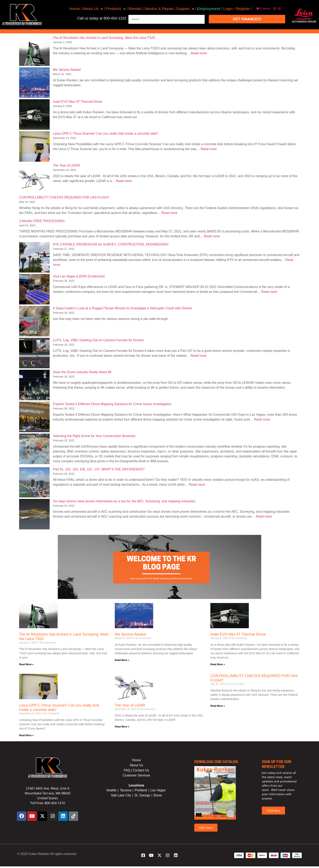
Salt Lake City (121, 795)
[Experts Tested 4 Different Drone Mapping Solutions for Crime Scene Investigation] (34, 418)
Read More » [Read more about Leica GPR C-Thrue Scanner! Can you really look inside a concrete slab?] (26, 735)
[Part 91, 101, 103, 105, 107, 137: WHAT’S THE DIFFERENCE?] (34, 483)
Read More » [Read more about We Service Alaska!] (122, 660)
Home (75, 9)
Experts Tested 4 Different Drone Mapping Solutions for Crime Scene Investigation (112, 404)
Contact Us (141, 770)
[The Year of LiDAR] (34, 179)
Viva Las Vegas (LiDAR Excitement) (79, 276)
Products (116, 9)
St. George (142, 795)
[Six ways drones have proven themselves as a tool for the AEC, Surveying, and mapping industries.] (34, 515)
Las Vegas (158, 790)
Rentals (135, 9)
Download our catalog (216, 762)
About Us (93, 9)
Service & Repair (159, 9)
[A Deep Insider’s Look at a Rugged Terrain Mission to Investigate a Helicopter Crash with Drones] (34, 322)
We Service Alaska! (67, 70)
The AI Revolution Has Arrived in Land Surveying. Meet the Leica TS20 (104, 38)
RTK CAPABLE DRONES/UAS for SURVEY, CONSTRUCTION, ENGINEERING (111, 244)
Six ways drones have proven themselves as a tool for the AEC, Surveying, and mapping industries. (125, 501)
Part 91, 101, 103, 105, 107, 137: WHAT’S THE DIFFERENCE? (99, 469)
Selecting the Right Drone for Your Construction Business (94, 436)
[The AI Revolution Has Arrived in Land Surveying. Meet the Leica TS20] (34, 51)
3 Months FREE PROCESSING (42, 221)
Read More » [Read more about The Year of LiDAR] (122, 727)
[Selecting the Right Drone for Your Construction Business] (34, 450)
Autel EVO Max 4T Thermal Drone (78, 102)
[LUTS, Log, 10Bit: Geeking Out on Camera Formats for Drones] (34, 354)
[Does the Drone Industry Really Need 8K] (34, 386)
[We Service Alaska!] (34, 83)
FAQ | (128, 770)
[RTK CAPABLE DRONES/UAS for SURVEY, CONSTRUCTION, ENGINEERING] (34, 258)
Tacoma (126, 790)
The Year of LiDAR (66, 165)
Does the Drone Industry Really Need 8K (82, 372)
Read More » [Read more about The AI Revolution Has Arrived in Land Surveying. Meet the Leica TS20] (26, 664)
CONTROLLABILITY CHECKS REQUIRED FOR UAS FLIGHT (64, 197)
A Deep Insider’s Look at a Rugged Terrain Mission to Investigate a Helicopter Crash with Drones (123, 308)
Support (185, 9)
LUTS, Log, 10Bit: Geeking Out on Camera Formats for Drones (98, 340)
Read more (199, 53)
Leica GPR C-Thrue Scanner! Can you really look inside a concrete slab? (106, 134)
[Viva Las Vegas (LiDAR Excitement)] (34, 290)
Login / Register (237, 9)
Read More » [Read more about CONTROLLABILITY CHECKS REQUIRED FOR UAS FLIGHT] (218, 706)
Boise (158, 795)
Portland (141, 790)
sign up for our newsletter (276, 764)
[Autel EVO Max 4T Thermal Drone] (34, 115)
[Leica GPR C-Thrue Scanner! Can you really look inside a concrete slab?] (34, 147)
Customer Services (136, 775)
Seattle (111, 790)
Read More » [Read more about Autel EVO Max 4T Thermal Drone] (218, 664)
